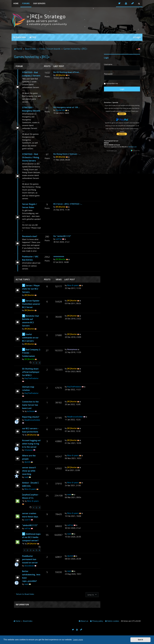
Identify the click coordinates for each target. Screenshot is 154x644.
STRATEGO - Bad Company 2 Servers (31, 74)
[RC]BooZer (61, 259)
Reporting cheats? (31, 417)
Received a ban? (30, 236)
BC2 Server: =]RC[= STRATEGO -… (68, 204)
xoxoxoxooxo (59, 256)
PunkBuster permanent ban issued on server (30, 559)
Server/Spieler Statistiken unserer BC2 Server (31, 304)
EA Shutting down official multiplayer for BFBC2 (31, 372)
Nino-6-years (73, 285)
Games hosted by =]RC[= (32, 57)
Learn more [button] (78, 640)
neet (26, 477)
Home (16, 3)
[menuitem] (33, 37)
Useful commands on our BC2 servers (30, 338)
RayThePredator (32, 378)
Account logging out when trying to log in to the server (31, 444)
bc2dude (31, 411)
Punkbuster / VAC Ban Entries (30, 258)
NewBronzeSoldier (32, 420)
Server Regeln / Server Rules (30, 206)
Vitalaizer (29, 450)
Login (106, 58)
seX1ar (59, 239)
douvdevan (29, 566)
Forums (26, 3)
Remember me (112, 83)
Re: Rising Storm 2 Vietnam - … (67, 154)
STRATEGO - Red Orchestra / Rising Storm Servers (31, 157)
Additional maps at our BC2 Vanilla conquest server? (31, 537)
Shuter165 (60, 110)
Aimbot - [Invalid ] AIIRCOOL (30, 484)
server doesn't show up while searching (29, 471)
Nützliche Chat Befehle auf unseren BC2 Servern (30, 321)
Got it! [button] (141, 640)
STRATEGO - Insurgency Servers (31, 109)
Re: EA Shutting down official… (67, 72)
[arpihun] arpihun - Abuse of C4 (31, 496)
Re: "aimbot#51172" (62, 236)
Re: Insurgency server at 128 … (67, 107)
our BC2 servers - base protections (30, 430)
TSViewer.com (132, 147)
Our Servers (39, 3)
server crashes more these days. (30, 515)
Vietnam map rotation (28, 388)
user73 (27, 520)
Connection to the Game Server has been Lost (30, 405)
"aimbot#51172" (30, 525)
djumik (27, 462)
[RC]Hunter (61, 75)
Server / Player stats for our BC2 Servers (31, 289)
